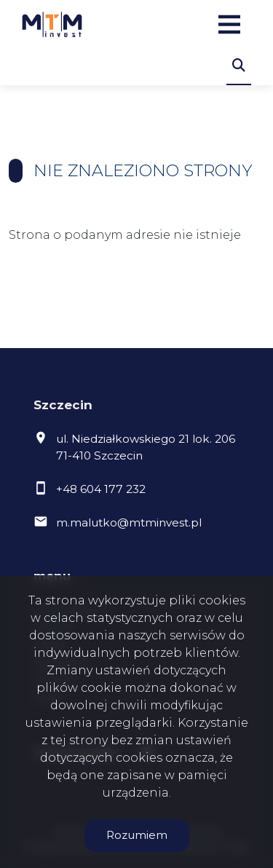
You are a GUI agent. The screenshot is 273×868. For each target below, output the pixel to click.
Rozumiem (137, 835)
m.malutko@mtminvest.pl (129, 522)
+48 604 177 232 (101, 489)
